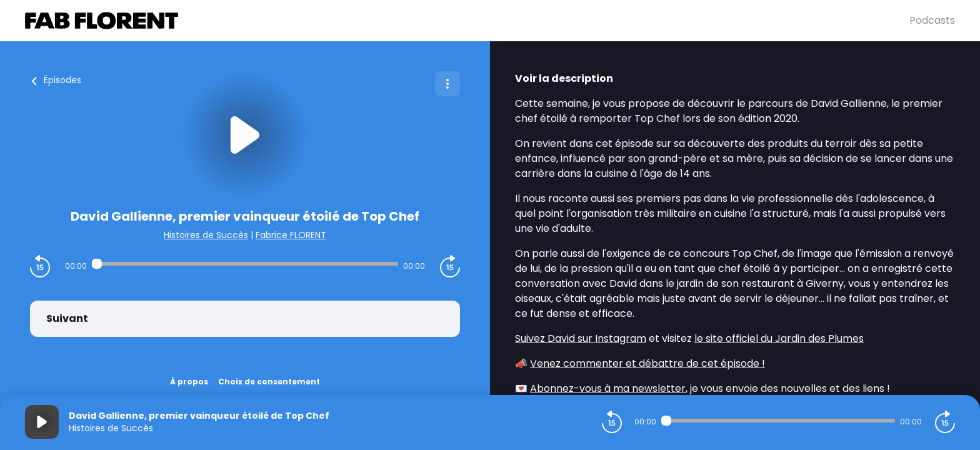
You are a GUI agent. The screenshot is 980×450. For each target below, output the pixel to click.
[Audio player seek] (245, 264)
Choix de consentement (269, 382)
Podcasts (932, 20)
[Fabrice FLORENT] (467, 21)
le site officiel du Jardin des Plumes (779, 338)
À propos (189, 382)
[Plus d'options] (447, 84)
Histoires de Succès (206, 235)
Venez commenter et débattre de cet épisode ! (647, 363)
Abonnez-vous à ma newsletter (608, 388)
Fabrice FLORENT (291, 235)
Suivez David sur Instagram (581, 338)
